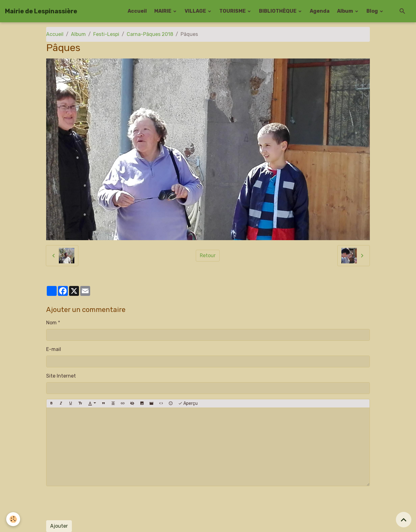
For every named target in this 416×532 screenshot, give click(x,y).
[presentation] (93, 503)
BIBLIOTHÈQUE (278, 11)
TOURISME (233, 11)
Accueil (137, 11)
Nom (51, 323)
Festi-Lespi (106, 34)
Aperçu (188, 404)
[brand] (41, 11)
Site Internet (61, 376)
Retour (208, 255)
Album (346, 11)
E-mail (54, 349)
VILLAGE (196, 11)
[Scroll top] (404, 520)
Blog (373, 11)
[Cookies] (13, 519)
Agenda (320, 11)
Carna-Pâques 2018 (150, 34)
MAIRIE (163, 11)
